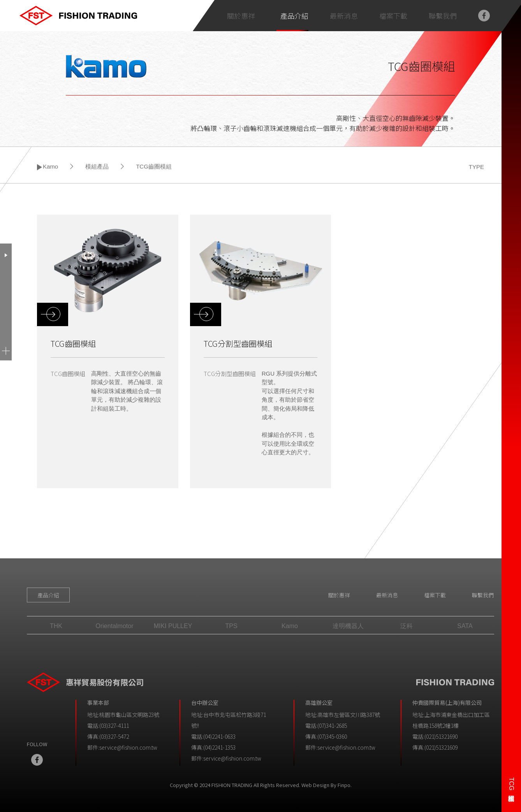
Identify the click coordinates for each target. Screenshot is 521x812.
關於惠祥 (339, 595)
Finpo (344, 785)
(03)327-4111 (114, 726)
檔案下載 (435, 595)
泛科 (407, 626)
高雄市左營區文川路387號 (349, 715)
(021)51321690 (441, 736)
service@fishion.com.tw (128, 747)
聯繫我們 (483, 595)
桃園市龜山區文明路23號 (129, 715)
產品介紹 (294, 16)
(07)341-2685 (332, 726)
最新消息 (387, 595)
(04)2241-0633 (219, 736)
